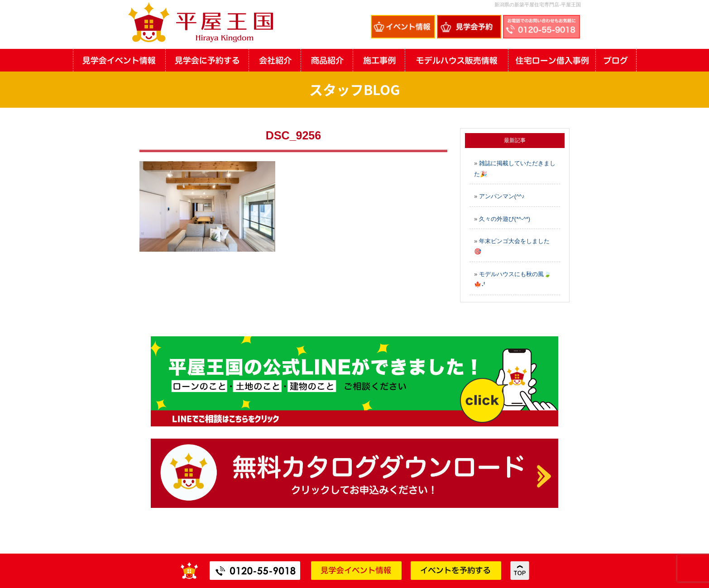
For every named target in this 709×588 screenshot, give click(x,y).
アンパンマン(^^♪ (502, 196)
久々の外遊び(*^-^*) (505, 219)
